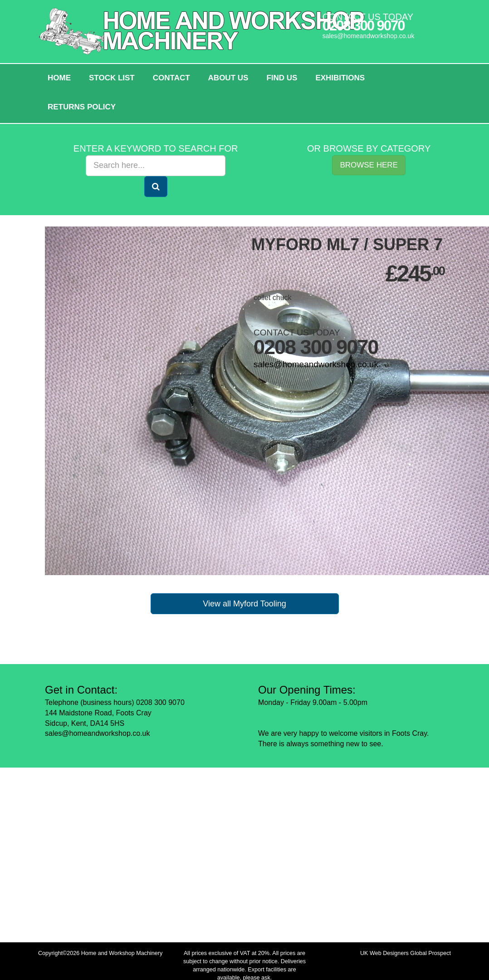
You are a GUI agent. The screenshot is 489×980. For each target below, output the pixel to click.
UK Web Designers (384, 953)
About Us (228, 78)
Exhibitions (340, 78)
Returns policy (82, 107)
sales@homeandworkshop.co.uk (369, 36)
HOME (59, 78)
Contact (171, 78)
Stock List (112, 78)
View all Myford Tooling (244, 604)
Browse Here (369, 165)
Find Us (282, 78)
